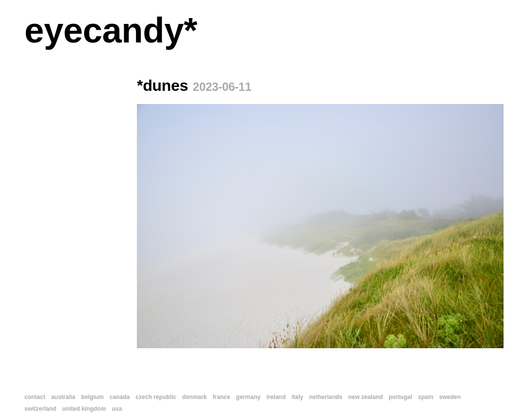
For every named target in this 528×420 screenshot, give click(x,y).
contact (35, 397)
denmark (195, 397)
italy (297, 397)
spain (426, 397)
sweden (450, 397)
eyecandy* (111, 30)
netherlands (326, 397)
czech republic (156, 397)
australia (63, 397)
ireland (276, 397)
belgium (92, 397)
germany (248, 397)
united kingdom (84, 409)
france (221, 397)
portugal (400, 397)
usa (117, 409)
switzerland (40, 409)
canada (120, 397)
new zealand (365, 397)
